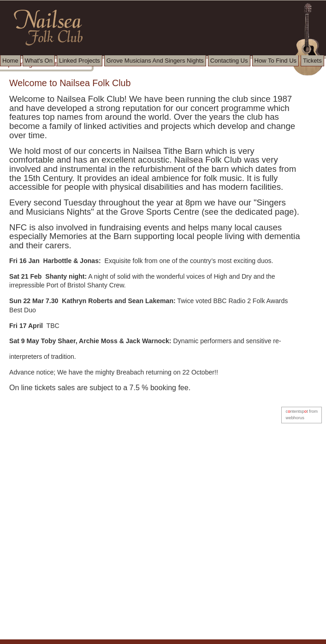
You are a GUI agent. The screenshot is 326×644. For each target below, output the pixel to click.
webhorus (295, 418)
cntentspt (296, 411)
